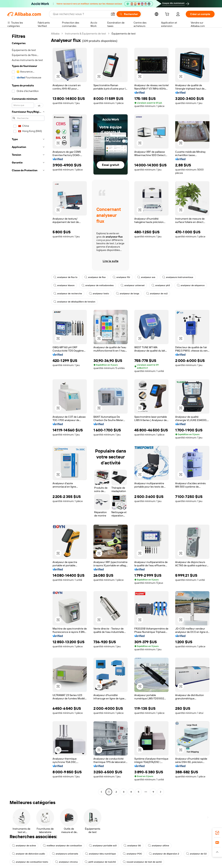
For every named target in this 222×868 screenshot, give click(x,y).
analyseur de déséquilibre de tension (74, 302)
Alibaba (55, 34)
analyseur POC (132, 854)
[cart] (168, 15)
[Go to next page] (161, 792)
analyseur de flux (95, 277)
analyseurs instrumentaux (178, 277)
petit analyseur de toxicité (100, 862)
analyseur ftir (121, 277)
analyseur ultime (159, 846)
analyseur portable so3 (103, 846)
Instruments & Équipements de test (85, 34)
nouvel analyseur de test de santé (142, 862)
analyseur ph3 (161, 285)
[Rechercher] (129, 14)
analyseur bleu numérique (100, 854)
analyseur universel (133, 285)
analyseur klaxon (64, 285)
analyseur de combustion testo (30, 862)
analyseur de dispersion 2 (164, 854)
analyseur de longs (128, 294)
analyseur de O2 (196, 854)
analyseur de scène (24, 846)
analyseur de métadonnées (98, 285)
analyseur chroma (66, 862)
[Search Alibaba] (80, 14)
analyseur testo (99, 294)
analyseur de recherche (68, 294)
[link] (217, 833)
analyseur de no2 (157, 294)
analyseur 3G (132, 846)
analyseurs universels (65, 854)
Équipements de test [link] (124, 34)
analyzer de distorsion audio (28, 854)
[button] (113, 14)
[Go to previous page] (101, 792)
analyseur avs (146, 277)
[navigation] (28, 413)
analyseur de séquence (191, 285)
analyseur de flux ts (65, 277)
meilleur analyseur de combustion (62, 846)
